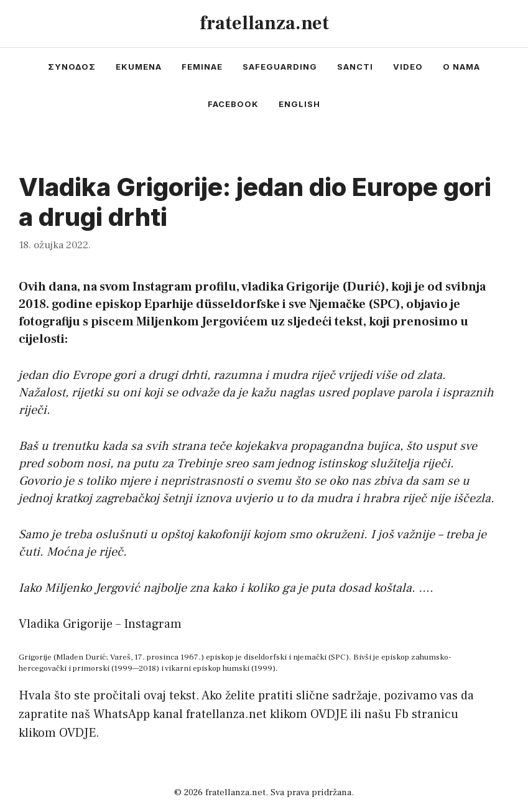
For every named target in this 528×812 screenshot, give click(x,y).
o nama (461, 67)
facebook (233, 104)
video (408, 67)
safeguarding (280, 67)
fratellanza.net (264, 23)
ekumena (139, 67)
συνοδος (72, 67)
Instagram (153, 624)
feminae (202, 67)
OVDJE (329, 714)
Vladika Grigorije (66, 624)
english (299, 104)
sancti (355, 67)
